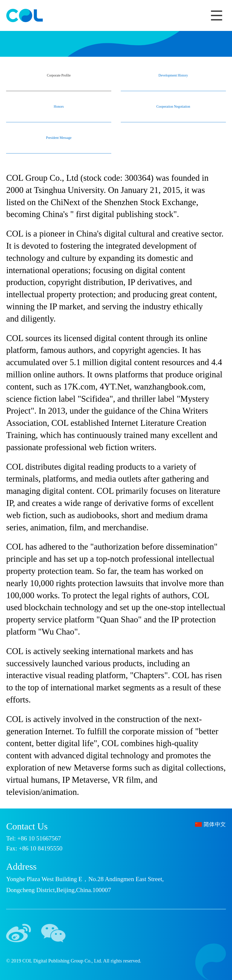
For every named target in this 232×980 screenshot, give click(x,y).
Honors (59, 107)
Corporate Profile (59, 75)
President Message (59, 138)
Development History (173, 75)
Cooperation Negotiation (173, 107)
